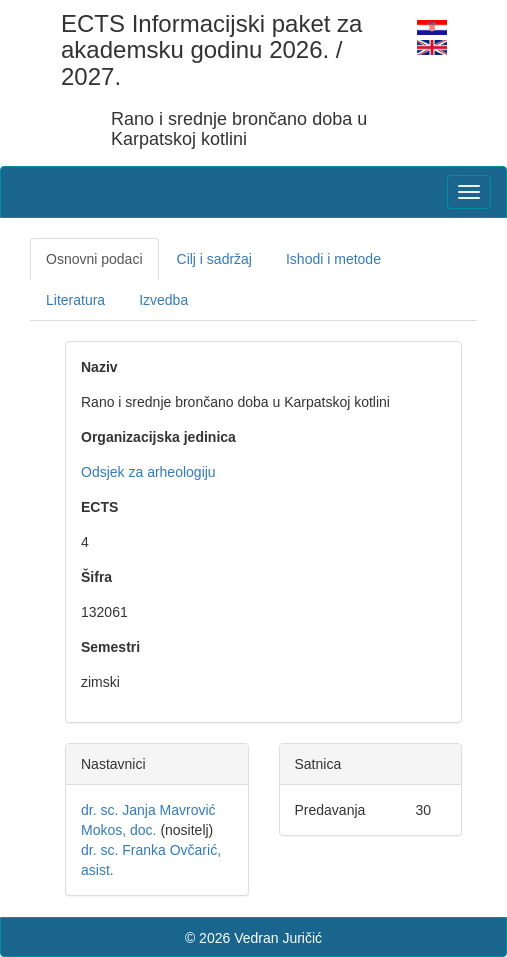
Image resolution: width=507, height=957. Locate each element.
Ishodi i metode (333, 259)
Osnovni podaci (94, 259)
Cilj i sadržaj (214, 259)
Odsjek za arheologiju (148, 472)
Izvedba (163, 300)
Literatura (75, 300)
